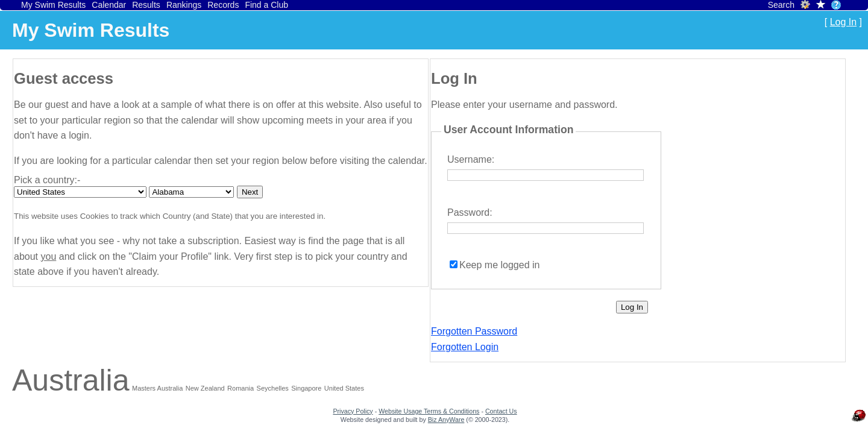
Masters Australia (157, 388)
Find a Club (266, 5)
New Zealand (205, 388)
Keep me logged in (499, 265)
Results (146, 5)
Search (781, 5)
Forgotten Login (465, 347)
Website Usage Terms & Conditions (429, 411)
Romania (241, 388)
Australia (71, 380)
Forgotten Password (474, 331)
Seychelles (273, 388)
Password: (470, 212)
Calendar (109, 5)
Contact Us (501, 411)
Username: (471, 159)
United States (344, 388)
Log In (843, 22)
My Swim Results (53, 5)
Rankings (184, 5)
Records (223, 5)
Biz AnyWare (446, 420)
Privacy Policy (353, 411)
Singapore (306, 388)
